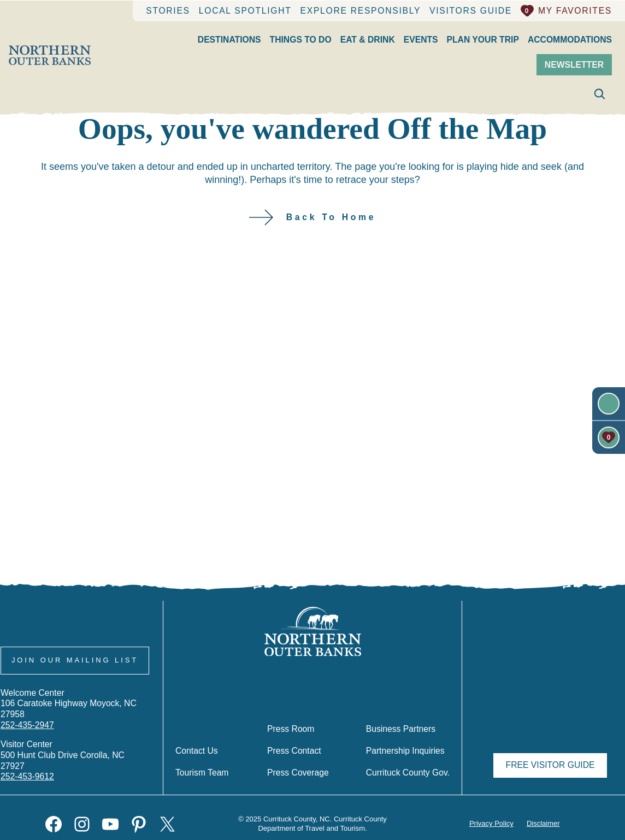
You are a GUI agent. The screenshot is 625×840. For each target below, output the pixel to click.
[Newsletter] (609, 403)
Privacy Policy (491, 824)
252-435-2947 (28, 735)
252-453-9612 (27, 776)
